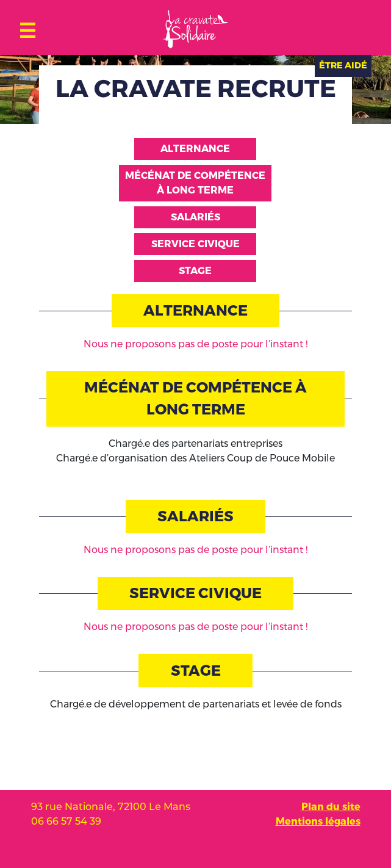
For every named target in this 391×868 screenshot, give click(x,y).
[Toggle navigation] (28, 27)
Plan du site (331, 807)
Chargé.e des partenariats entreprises (195, 443)
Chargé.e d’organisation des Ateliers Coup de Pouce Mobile (195, 458)
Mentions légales (318, 821)
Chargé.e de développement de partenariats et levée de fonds (196, 704)
